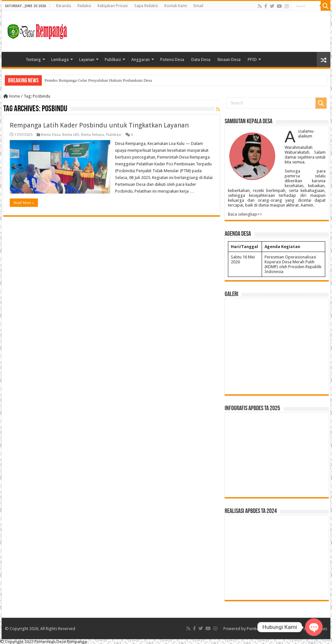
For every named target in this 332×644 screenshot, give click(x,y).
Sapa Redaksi (146, 6)
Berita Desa (51, 135)
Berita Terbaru (93, 135)
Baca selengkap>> (245, 214)
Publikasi (113, 60)
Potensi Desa (172, 60)
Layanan (87, 60)
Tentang (33, 60)
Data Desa (201, 60)
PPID (252, 60)
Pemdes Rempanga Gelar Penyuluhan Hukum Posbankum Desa (98, 80)
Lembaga (60, 60)
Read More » (24, 203)
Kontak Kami (176, 6)
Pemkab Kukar (260, 629)
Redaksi (84, 6)
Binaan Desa (229, 60)
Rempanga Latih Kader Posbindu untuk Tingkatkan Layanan (99, 125)
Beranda (64, 6)
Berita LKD (71, 135)
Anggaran (141, 60)
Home (13, 59)
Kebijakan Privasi (113, 6)
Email (198, 6)
